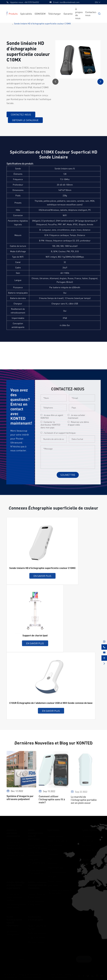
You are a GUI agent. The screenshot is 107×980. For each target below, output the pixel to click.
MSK (50, 858)
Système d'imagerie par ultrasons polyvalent (20, 800)
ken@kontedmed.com (70, 2)
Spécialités (26, 14)
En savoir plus (42, 578)
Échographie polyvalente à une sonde (15, 855)
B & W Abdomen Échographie (36, 902)
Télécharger (55, 14)
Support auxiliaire (37, 937)
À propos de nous (91, 849)
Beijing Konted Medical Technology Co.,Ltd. (22, 975)
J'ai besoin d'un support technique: (62, 433)
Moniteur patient (36, 941)
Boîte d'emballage (37, 932)
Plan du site (57, 974)
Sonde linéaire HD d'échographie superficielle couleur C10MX (42, 23)
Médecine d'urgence (57, 840)
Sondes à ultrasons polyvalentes (13, 832)
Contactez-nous (21, 114)
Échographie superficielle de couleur (14, 896)
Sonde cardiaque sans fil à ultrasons (37, 846)
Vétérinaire (53, 885)
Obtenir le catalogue (25, 120)
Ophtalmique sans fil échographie (37, 871)
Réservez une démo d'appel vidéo (80, 423)
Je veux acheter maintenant (78, 416)
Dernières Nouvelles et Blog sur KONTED (53, 743)
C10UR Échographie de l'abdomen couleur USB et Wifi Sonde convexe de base (51, 705)
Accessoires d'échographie (36, 918)
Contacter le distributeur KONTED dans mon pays (52, 425)
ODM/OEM (40, 14)
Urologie (52, 876)
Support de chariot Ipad (35, 637)
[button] (56, 82)
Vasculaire (53, 862)
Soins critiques (55, 845)
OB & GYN (52, 849)
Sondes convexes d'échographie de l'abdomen (37, 885)
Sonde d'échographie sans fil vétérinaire (14, 920)
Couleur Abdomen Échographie (37, 895)
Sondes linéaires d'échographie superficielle (16, 885)
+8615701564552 (32, 2)
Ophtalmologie (55, 880)
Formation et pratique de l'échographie (60, 891)
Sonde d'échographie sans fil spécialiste (36, 834)
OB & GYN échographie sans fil (37, 862)
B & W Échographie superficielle (16, 905)
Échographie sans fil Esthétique (37, 853)
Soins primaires (55, 836)
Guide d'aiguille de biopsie (37, 926)
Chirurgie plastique (57, 871)
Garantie (68, 14)
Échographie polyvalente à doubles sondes (14, 844)
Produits (13, 14)
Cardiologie (53, 854)
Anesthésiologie (55, 867)
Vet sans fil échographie (13, 932)
